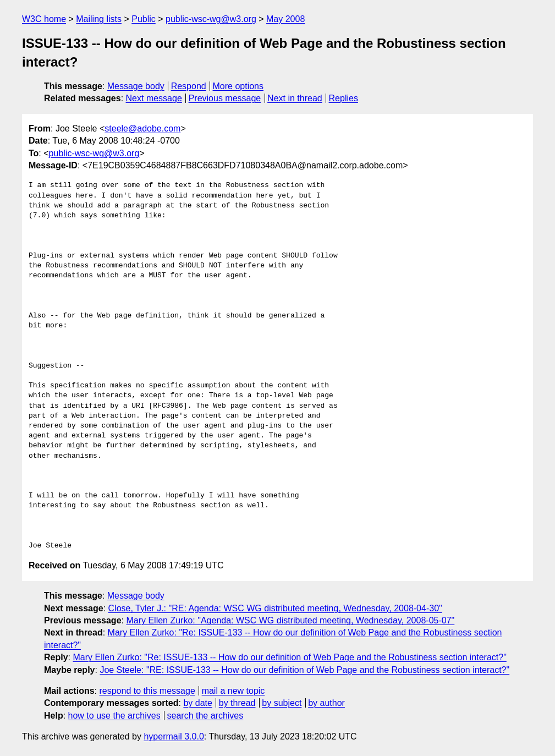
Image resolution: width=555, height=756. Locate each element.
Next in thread (295, 98)
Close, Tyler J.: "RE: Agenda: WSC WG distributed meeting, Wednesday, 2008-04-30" (275, 608)
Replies (344, 98)
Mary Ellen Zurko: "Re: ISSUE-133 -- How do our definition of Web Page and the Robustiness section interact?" (289, 657)
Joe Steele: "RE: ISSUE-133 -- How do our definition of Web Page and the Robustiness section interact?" (304, 670)
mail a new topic (233, 691)
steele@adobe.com (142, 128)
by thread (237, 703)
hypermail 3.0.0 (174, 736)
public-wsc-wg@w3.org (211, 19)
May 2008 (285, 19)
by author (326, 703)
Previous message (225, 98)
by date (197, 703)
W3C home (44, 19)
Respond (189, 86)
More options (238, 86)
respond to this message (147, 691)
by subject (282, 703)
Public (144, 19)
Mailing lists (99, 19)
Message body (136, 86)
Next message (154, 98)
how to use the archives (114, 716)
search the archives (205, 716)
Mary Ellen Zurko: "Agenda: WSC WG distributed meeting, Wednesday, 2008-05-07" (290, 620)
